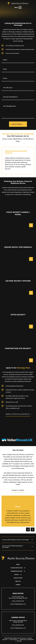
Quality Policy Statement (27, 640)
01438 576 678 (20, 601)
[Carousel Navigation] (30, 529)
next (33, 529)
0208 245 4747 (20, 625)
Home (18, 564)
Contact (18, 585)
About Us (18, 581)
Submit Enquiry (17, 124)
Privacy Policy (13, 640)
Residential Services (18, 571)
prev (28, 529)
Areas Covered (18, 578)
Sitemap (19, 641)
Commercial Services (18, 568)
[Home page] (18, 3)
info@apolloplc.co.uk (20, 604)
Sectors (18, 574)
